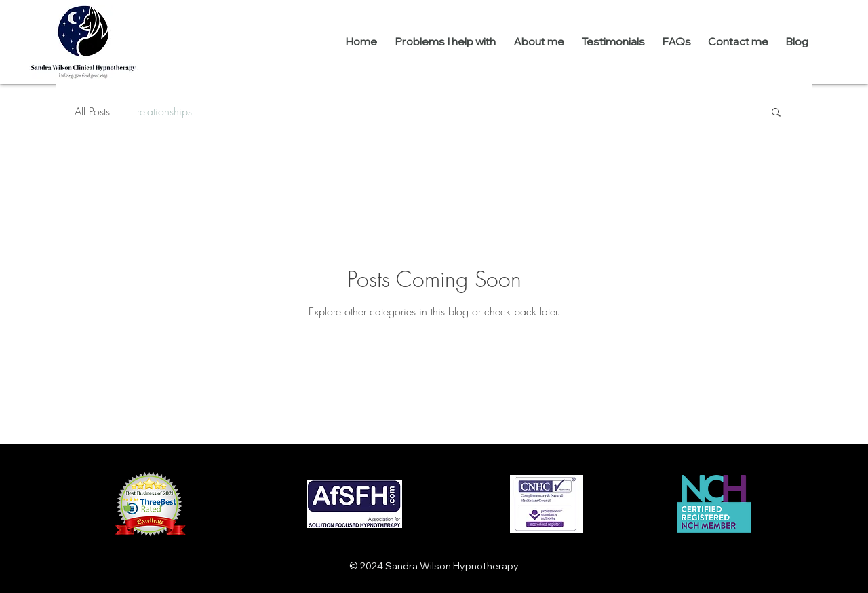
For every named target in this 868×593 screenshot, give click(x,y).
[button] (776, 113)
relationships (164, 111)
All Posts (92, 111)
